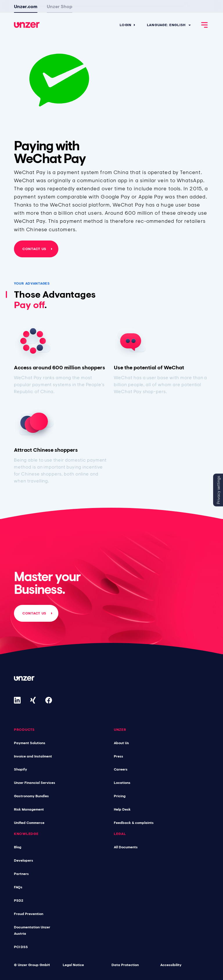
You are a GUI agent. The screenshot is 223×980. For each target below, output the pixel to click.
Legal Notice (73, 965)
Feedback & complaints (134, 823)
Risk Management (29, 809)
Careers (121, 769)
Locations (122, 783)
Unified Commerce (29, 823)
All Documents (126, 847)
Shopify (20, 769)
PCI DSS (21, 947)
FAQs (18, 887)
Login (126, 25)
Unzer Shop (60, 6)
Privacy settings (218, 490)
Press (118, 756)
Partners (21, 874)
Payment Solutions (30, 743)
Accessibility (171, 965)
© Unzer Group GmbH (32, 965)
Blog (18, 847)
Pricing (120, 796)
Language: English (166, 25)
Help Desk (122, 809)
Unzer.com (26, 6)
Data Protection (125, 965)
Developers (24, 860)
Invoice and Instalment (33, 756)
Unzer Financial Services (35, 783)
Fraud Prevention (29, 914)
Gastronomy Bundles (31, 796)
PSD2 (19, 901)
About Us (121, 743)
